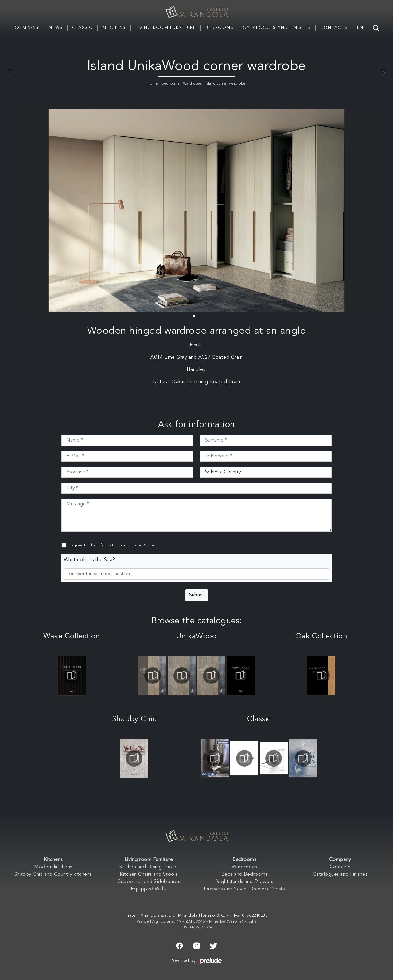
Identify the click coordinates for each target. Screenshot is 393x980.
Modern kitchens (53, 867)
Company (27, 28)
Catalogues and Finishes (277, 28)
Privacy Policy (141, 545)
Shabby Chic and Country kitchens (53, 875)
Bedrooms (219, 28)
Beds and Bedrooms (245, 875)
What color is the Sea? (89, 560)
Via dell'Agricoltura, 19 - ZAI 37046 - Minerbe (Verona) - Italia (197, 922)
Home (153, 84)
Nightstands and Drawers (244, 882)
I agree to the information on (111, 545)
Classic (82, 28)
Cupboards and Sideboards (149, 882)
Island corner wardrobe (226, 84)
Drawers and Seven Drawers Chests (244, 889)
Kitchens (114, 28)
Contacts (334, 28)
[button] (194, 316)
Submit (197, 595)
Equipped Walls (149, 889)
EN (360, 28)
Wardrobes (193, 84)
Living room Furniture (166, 28)
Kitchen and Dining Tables (149, 867)
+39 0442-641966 (197, 927)
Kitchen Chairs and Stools (149, 875)
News (56, 28)
